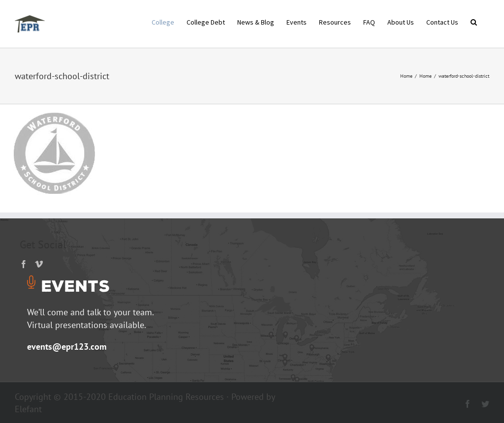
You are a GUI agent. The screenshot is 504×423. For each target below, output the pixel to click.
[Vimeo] (39, 264)
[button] (474, 21)
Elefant (28, 409)
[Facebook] (24, 264)
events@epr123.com (67, 347)
